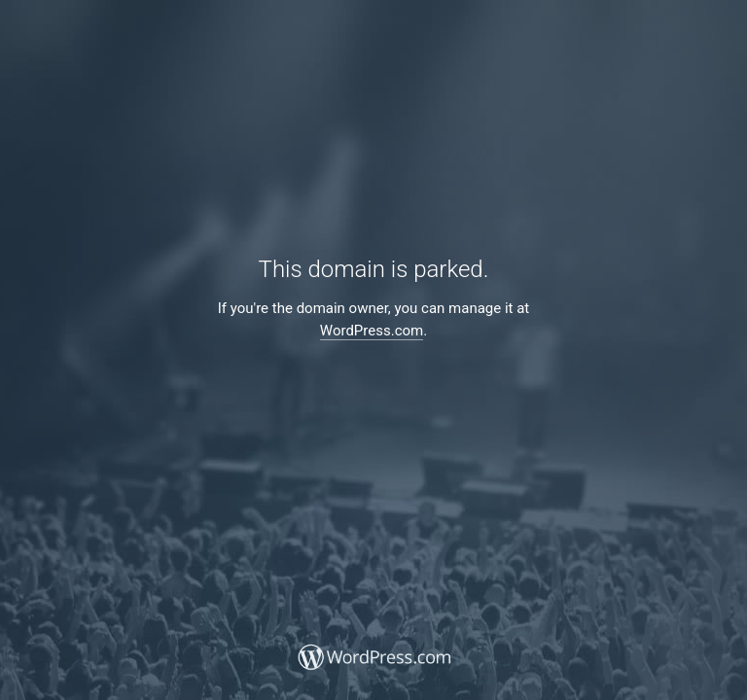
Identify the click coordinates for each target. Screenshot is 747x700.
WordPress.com (372, 331)
